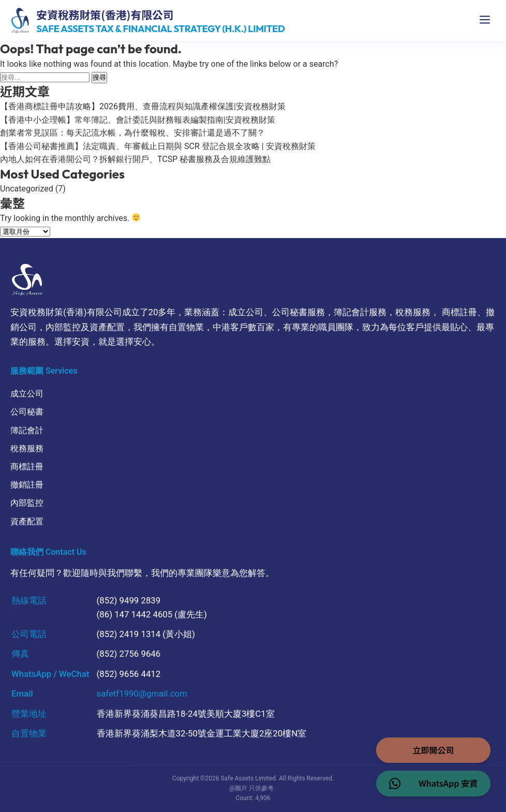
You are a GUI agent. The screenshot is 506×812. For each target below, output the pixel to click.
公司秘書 (27, 412)
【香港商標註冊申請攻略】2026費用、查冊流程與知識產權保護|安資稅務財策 (143, 106)
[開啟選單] (485, 20)
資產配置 (27, 521)
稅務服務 (27, 448)
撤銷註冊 (27, 485)
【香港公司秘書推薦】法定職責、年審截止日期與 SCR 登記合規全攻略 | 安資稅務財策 (158, 146)
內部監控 (27, 503)
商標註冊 (27, 467)
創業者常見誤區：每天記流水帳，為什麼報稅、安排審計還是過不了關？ (132, 133)
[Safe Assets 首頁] (147, 20)
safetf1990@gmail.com (142, 693)
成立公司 (27, 394)
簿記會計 (27, 430)
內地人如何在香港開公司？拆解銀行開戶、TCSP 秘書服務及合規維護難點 (135, 159)
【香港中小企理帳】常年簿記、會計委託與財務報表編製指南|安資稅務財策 (138, 120)
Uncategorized (27, 189)
